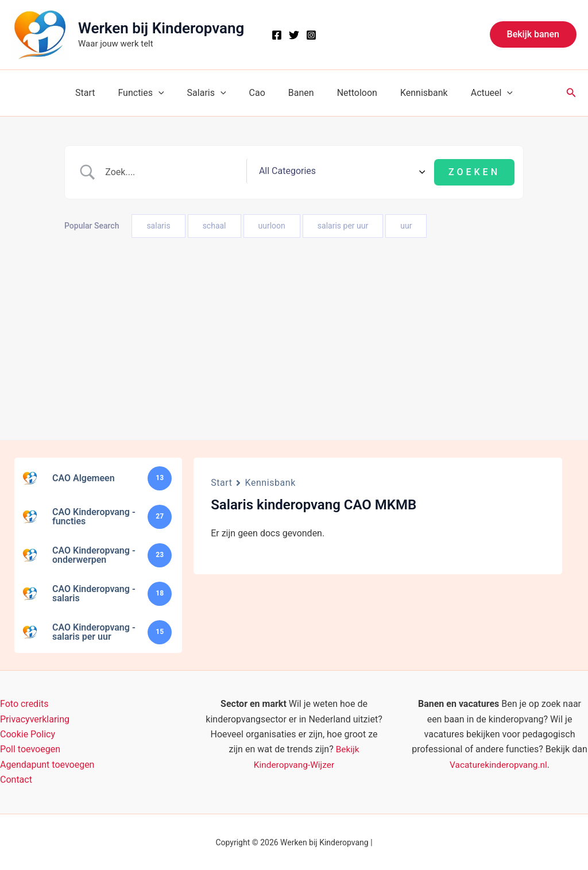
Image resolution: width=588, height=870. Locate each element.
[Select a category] (385, 172)
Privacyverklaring (35, 718)
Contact (16, 778)
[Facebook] (277, 35)
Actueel (476, 93)
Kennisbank (413, 93)
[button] (533, 34)
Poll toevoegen (30, 748)
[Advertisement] (294, 324)
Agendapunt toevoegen (47, 763)
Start (101, 93)
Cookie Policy (28, 733)
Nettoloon (350, 93)
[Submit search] (474, 172)
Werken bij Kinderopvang (161, 28)
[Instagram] (311, 35)
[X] (294, 35)
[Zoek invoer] (219, 172)
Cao (260, 93)
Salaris (214, 93)
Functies (152, 93)
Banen (299, 93)
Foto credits (24, 703)
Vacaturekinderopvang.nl (498, 763)
